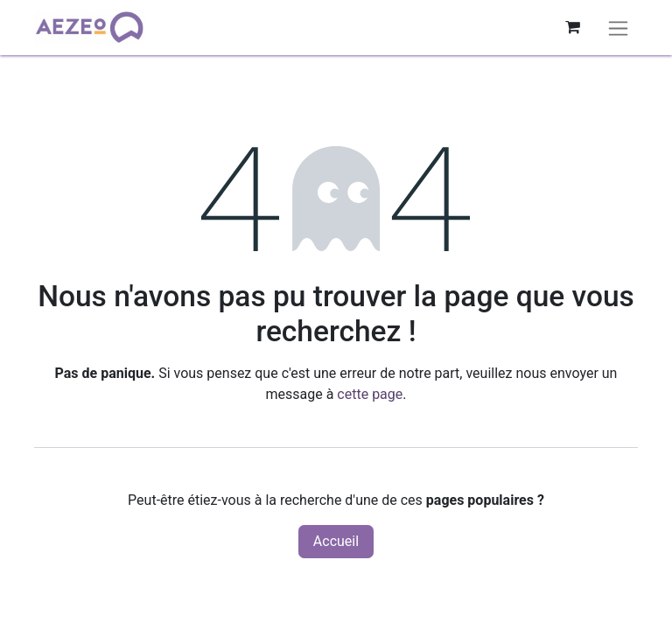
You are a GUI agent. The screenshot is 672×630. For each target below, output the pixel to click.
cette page (370, 394)
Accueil (336, 541)
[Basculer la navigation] (618, 28)
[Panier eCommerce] (572, 27)
